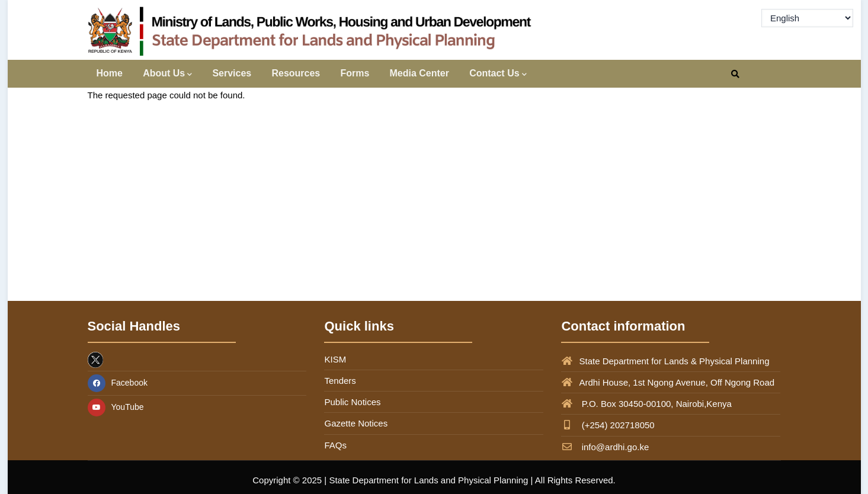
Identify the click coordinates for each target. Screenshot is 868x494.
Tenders (340, 381)
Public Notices (352, 402)
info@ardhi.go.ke (605, 447)
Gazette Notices (356, 423)
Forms (355, 73)
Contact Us (498, 74)
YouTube (116, 407)
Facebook (118, 383)
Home (110, 73)
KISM (335, 359)
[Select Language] (807, 18)
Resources (296, 73)
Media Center (419, 73)
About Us (167, 74)
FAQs (335, 445)
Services (232, 73)
